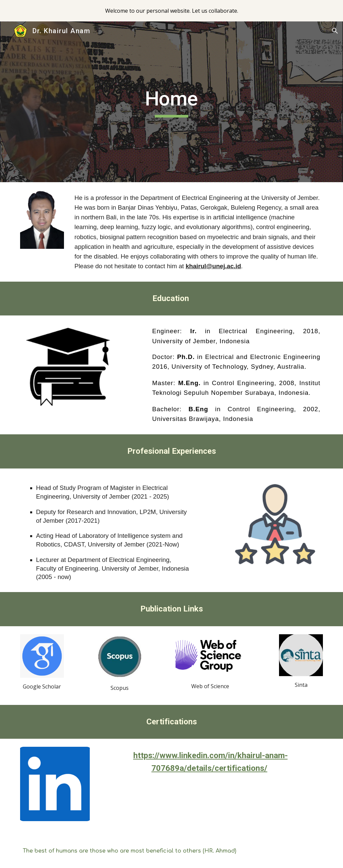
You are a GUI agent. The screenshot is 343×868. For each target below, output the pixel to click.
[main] (171, 102)
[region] (171, 11)
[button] (335, 31)
